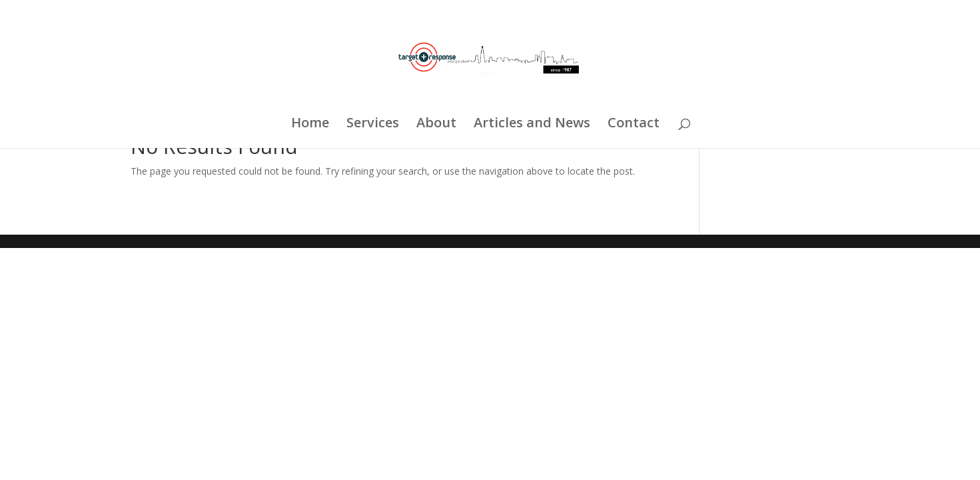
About (436, 125)
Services (373, 125)
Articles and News (532, 125)
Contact (634, 125)
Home (310, 125)
